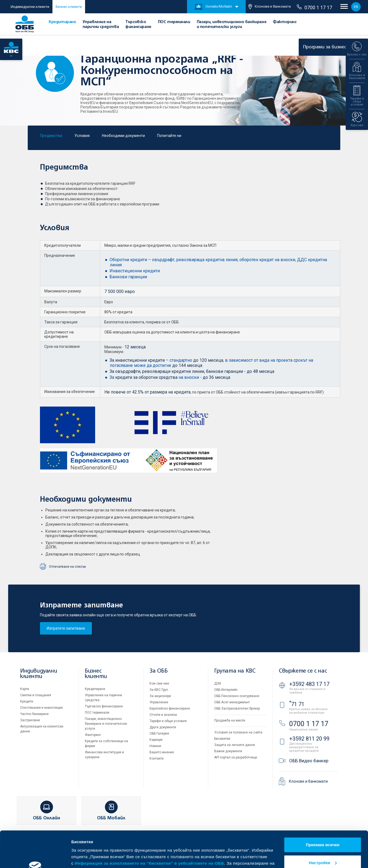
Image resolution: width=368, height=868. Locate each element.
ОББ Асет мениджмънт (232, 702)
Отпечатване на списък (67, 567)
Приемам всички (323, 811)
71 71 (297, 704)
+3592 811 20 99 (309, 739)
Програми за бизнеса (330, 47)
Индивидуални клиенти (30, 7)
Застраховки (30, 720)
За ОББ (159, 671)
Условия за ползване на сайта (238, 732)
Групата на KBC (235, 671)
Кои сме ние (159, 683)
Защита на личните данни (235, 745)
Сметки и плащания (36, 695)
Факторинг (285, 22)
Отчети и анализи (163, 715)
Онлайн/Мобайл (213, 7)
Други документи (163, 727)
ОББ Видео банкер (309, 761)
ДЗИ (218, 683)
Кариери (156, 740)
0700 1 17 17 (314, 7)
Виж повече (83, 857)
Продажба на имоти (230, 720)
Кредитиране (62, 22)
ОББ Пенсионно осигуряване (237, 696)
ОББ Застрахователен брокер (237, 708)
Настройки (323, 828)
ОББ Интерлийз (226, 690)
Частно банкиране (34, 714)
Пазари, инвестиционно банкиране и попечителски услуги (106, 724)
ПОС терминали (174, 22)
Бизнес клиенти (69, 7)
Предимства (51, 136)
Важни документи (228, 751)
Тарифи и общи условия (168, 721)
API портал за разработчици (236, 757)
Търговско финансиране (104, 706)
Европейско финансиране (170, 708)
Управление (159, 702)
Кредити (27, 701)
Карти (25, 689)
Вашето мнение (162, 752)
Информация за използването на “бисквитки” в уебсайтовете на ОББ (149, 829)
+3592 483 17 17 (309, 684)
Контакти (157, 758)
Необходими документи (123, 136)
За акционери (160, 696)
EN (356, 7)
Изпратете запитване (66, 628)
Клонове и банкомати (270, 7)
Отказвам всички (323, 846)
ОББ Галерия (159, 733)
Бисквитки (222, 739)
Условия (82, 136)
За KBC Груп (159, 690)
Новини (155, 746)
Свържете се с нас (303, 671)
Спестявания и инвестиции (41, 708)
